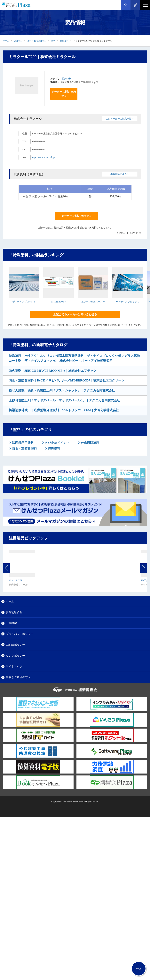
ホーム (6, 41)
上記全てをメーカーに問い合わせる (75, 315)
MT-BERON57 (59, 302)
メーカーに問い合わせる (64, 94)
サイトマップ (14, 666)
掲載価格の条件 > (120, 174)
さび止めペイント (57, 443)
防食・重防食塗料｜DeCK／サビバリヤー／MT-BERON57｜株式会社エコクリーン (67, 380)
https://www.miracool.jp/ (43, 157)
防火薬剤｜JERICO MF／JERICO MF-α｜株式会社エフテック (53, 371)
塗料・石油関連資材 (37, 41)
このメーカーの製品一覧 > (120, 119)
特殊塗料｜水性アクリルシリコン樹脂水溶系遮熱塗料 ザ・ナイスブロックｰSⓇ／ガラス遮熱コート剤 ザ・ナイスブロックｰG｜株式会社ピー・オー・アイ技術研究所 (74, 358)
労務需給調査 (14, 612)
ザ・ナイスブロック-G (128, 302)
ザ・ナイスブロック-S (24, 302)
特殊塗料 (64, 41)
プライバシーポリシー (20, 634)
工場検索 (11, 623)
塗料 (53, 41)
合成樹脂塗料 (90, 443)
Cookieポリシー (15, 645)
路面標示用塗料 (22, 443)
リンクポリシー (15, 656)
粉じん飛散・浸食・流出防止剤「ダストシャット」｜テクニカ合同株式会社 (62, 390)
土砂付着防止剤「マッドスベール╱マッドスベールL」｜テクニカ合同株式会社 (64, 400)
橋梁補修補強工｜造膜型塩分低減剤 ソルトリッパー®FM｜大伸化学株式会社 (64, 410)
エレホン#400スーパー (93, 302)
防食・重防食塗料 (24, 448)
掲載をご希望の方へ (18, 677)
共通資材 (18, 41)
